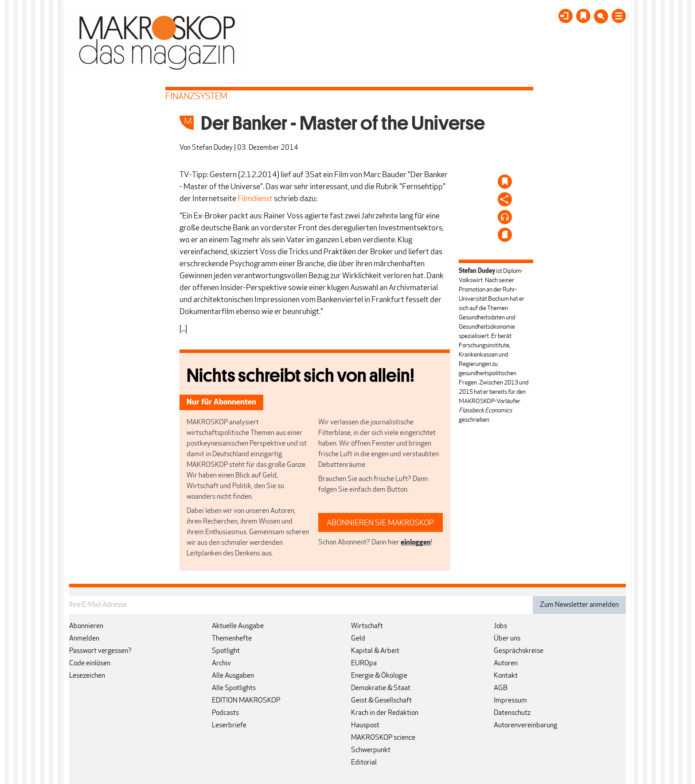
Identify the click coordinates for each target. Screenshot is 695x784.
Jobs (500, 626)
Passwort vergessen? (100, 651)
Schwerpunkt (371, 750)
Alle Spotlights (234, 688)
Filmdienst (255, 199)
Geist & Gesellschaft (381, 701)
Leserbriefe (229, 726)
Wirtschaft (367, 626)
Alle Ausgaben (233, 676)
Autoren (506, 664)
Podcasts (225, 713)
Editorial (364, 763)
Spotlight (226, 651)
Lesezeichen (87, 676)
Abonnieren (86, 626)
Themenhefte (232, 639)
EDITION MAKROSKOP (246, 701)
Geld (358, 639)
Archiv (221, 664)
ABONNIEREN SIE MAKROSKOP (380, 523)
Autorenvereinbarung (525, 726)
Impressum (510, 701)
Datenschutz (512, 713)
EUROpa (364, 664)
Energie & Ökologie (379, 676)
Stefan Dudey (212, 148)
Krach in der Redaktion (385, 713)
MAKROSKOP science (383, 738)
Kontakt (506, 676)
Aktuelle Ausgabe (238, 626)
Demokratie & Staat (381, 688)
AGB (501, 688)
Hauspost (365, 726)
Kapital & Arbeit (375, 651)
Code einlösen (90, 664)
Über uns (507, 639)
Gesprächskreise (519, 651)
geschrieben (474, 420)
